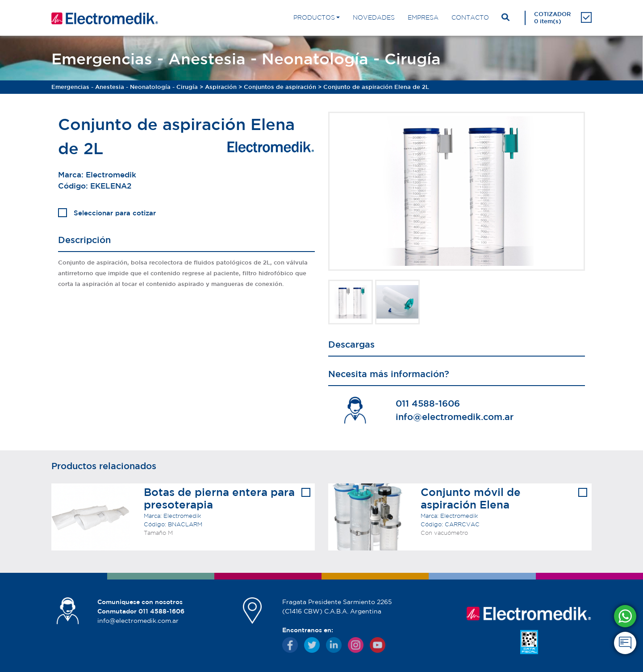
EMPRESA (423, 17)
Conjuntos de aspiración (280, 87)
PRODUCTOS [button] (314, 17)
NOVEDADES (374, 17)
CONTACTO (470, 17)
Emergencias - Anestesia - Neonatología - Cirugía (125, 87)
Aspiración (221, 87)
